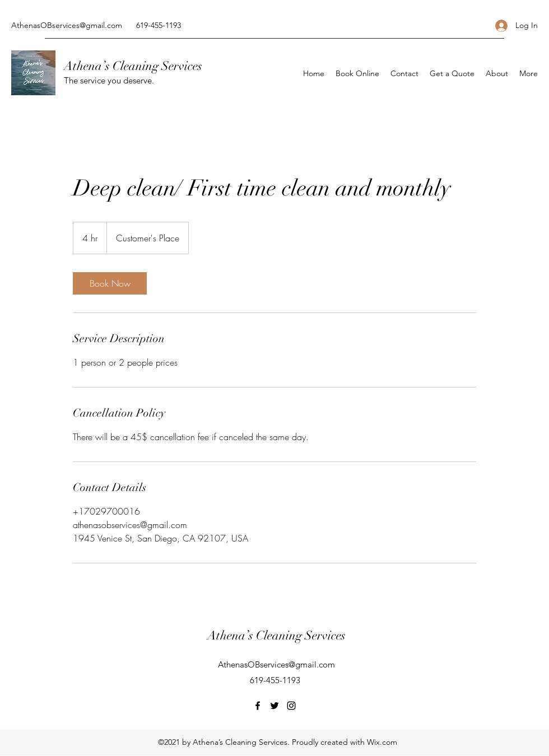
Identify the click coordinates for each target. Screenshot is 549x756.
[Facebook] (258, 706)
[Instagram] (291, 706)
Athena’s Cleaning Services (133, 66)
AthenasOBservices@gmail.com (67, 25)
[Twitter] (274, 706)
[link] (110, 283)
